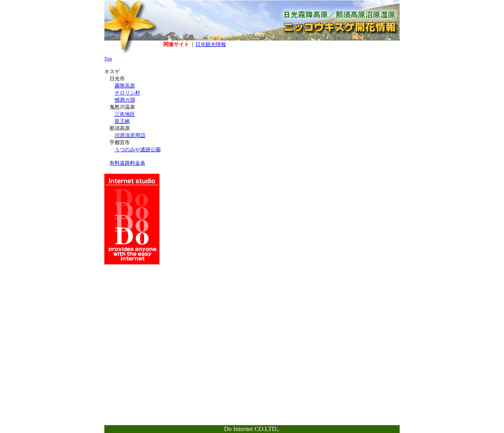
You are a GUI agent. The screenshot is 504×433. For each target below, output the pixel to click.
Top (108, 59)
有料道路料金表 (127, 163)
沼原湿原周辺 (130, 135)
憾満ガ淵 (125, 100)
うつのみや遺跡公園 (138, 150)
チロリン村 (127, 93)
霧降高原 (125, 86)
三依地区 (125, 114)
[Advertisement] (370, 108)
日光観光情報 (211, 44)
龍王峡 (122, 121)
